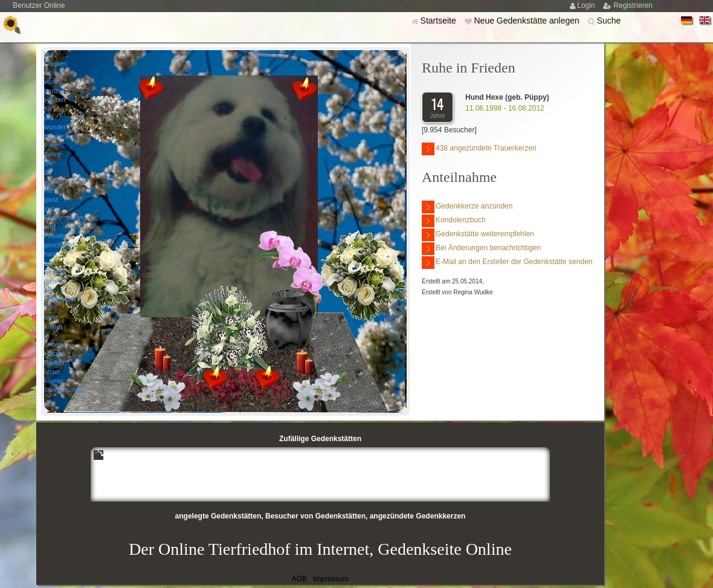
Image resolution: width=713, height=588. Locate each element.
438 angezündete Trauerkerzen (479, 149)
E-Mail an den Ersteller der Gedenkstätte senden (507, 263)
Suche (609, 21)
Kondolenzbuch (454, 221)
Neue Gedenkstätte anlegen (527, 21)
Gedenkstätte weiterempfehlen (478, 235)
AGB (299, 579)
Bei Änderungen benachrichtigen (481, 249)
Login (587, 5)
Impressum (331, 579)
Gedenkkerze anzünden (467, 207)
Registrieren (633, 5)
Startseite (440, 21)
